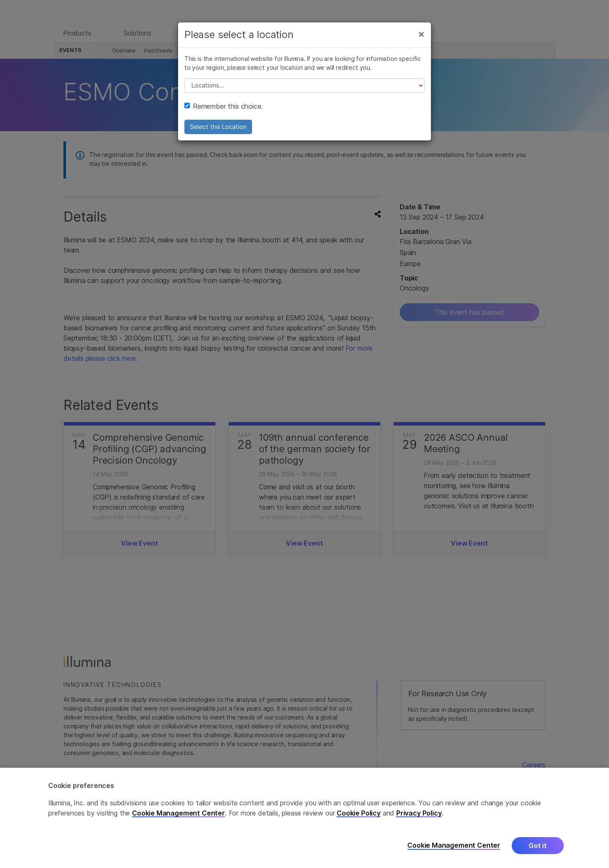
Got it (538, 846)
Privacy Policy (419, 813)
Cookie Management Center (178, 813)
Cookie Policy (359, 813)
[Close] (421, 37)
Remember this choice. (224, 110)
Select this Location (218, 130)
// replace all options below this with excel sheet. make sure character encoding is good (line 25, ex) (304, 89)
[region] (304, 818)
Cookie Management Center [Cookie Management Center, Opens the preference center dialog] (454, 845)
